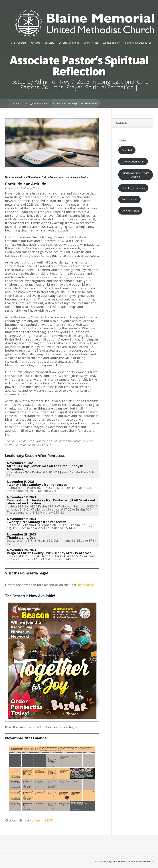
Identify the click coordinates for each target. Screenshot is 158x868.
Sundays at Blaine (112, 43)
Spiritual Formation (109, 87)
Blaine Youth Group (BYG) (138, 43)
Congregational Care (123, 82)
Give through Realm (133, 162)
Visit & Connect (18, 43)
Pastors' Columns (42, 87)
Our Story (49, 43)
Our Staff (127, 150)
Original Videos (91, 43)
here (78, 727)
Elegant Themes (116, 861)
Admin (43, 82)
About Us (35, 43)
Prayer (74, 87)
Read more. (86, 585)
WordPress (147, 861)
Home (16, 103)
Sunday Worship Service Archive (136, 175)
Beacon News (129, 199)
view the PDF (43, 820)
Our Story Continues (69, 43)
